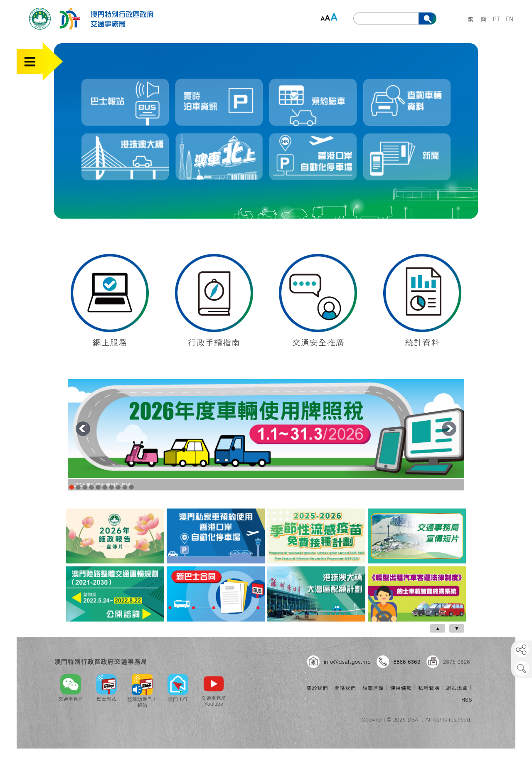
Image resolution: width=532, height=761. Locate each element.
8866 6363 (407, 661)
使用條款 (401, 688)
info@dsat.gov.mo (347, 661)
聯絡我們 (345, 688)
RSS (467, 699)
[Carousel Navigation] (264, 628)
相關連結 (373, 688)
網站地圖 (457, 688)
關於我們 (317, 688)
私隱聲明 (429, 688)
